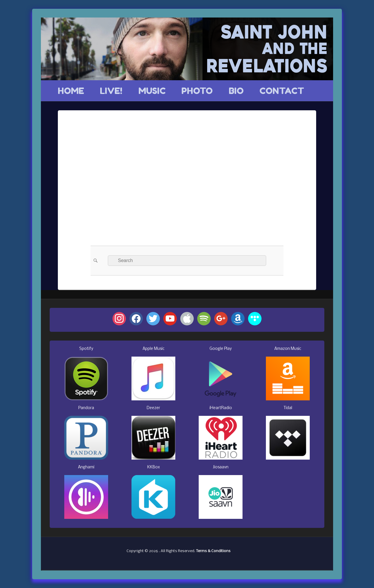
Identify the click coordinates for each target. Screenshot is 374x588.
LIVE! (111, 91)
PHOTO (197, 91)
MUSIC (152, 91)
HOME (71, 91)
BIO (236, 91)
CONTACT (282, 91)
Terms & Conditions (213, 551)
